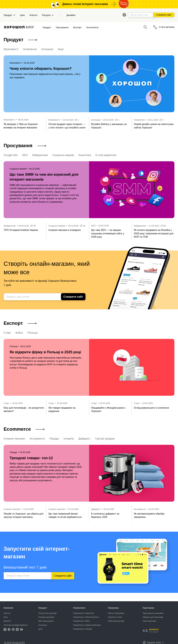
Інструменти (37, 439)
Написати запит (115, 617)
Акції (61, 49)
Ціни (22, 15)
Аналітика (85, 155)
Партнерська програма (153, 613)
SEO (25, 155)
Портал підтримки (116, 613)
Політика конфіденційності (16, 625)
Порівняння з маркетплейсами (87, 625)
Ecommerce (92, 27)
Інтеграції (47, 49)
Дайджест (85, 439)
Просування (62, 27)
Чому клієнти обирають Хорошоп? (41, 68)
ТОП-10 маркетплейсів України (21, 230)
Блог (6, 617)
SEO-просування (46, 621)
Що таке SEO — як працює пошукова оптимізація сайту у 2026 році (108, 233)
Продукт (9, 15)
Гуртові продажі (105, 439)
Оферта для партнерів (153, 617)
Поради (54, 439)
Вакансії (7, 621)
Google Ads (11, 155)
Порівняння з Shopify (83, 629)
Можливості (11, 49)
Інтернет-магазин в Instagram (65, 230)
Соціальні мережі (63, 155)
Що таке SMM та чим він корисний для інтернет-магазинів (44, 177)
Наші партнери (149, 621)
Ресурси (48, 15)
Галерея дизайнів (46, 617)
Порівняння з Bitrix (81, 621)
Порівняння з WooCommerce (86, 617)
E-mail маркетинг (106, 155)
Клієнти (33, 15)
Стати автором (164, 27)
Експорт (78, 27)
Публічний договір (116, 621)
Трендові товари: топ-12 (31, 458)
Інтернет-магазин (14, 439)
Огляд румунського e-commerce (151, 408)
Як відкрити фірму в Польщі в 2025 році (45, 352)
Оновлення (30, 49)
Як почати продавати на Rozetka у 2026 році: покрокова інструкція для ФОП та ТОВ (154, 233)
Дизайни (71, 15)
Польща (33, 333)
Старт (7, 333)
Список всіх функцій (47, 613)
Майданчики (40, 155)
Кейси (19, 333)
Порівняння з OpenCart (84, 613)
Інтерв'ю (69, 439)
